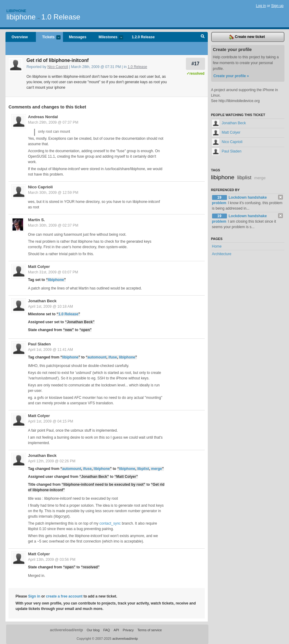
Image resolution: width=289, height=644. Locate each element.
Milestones (108, 38)
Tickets (48, 38)
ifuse (113, 357)
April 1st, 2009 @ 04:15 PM (50, 421)
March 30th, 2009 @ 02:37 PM (53, 225)
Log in (261, 6)
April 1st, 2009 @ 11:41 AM (50, 350)
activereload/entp (66, 630)
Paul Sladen (39, 344)
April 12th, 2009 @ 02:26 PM (52, 461)
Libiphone (16, 11)
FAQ (106, 630)
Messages (78, 37)
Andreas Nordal (43, 117)
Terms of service (150, 630)
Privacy (128, 630)
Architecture (222, 254)
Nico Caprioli (58, 67)
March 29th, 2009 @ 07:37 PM (53, 122)
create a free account (64, 596)
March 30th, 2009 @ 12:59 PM (53, 193)
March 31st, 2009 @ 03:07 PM (53, 272)
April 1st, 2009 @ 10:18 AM (50, 307)
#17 (195, 64)
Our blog (93, 630)
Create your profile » (231, 76)
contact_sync (110, 523)
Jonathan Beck (42, 301)
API (117, 630)
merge (156, 469)
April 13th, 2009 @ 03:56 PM (52, 560)
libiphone (21, 17)
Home (217, 246)
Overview (20, 37)
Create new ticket (247, 37)
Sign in (34, 596)
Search (203, 37)
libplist (143, 469)
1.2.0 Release (143, 37)
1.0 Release (61, 17)
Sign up (277, 6)
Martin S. (37, 220)
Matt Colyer (39, 267)
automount (97, 357)
